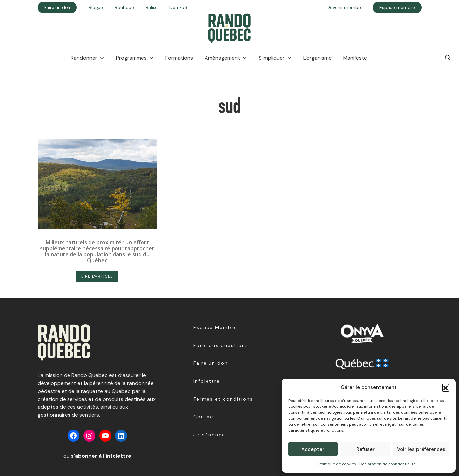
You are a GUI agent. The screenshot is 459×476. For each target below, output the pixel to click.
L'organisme (318, 58)
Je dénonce (209, 435)
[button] (446, 387)
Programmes (135, 58)
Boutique (124, 7)
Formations (179, 58)
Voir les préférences (421, 449)
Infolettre (207, 381)
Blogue (96, 7)
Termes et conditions (223, 399)
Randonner (88, 58)
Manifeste (355, 58)
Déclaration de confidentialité (388, 464)
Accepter (313, 449)
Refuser (366, 449)
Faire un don (211, 363)
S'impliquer (275, 58)
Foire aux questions (221, 345)
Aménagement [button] (226, 58)
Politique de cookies (337, 464)
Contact (205, 417)
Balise (152, 7)
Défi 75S (178, 7)
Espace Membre (215, 327)
